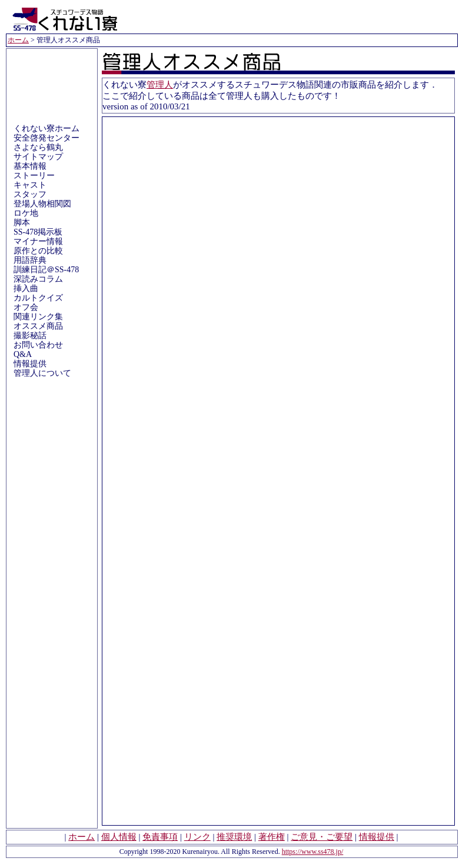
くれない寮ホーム (46, 128)
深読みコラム (38, 279)
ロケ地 (26, 213)
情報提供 (30, 364)
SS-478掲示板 (38, 232)
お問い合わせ (38, 345)
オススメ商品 (38, 326)
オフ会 (26, 307)
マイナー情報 (38, 241)
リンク (197, 837)
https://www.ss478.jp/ (313, 852)
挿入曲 (26, 288)
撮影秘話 (30, 335)
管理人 (160, 85)
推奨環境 (234, 837)
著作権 (272, 837)
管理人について (42, 373)
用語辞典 (30, 260)
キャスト (30, 185)
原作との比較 (38, 251)
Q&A (23, 354)
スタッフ (30, 194)
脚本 (22, 223)
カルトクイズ (38, 298)
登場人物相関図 (42, 204)
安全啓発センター (46, 138)
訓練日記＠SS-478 (46, 270)
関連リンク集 (38, 317)
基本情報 (30, 166)
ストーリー (34, 176)
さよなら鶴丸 (38, 147)
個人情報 (119, 837)
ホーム (18, 40)
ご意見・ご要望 (322, 837)
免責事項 (160, 837)
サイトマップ (38, 157)
